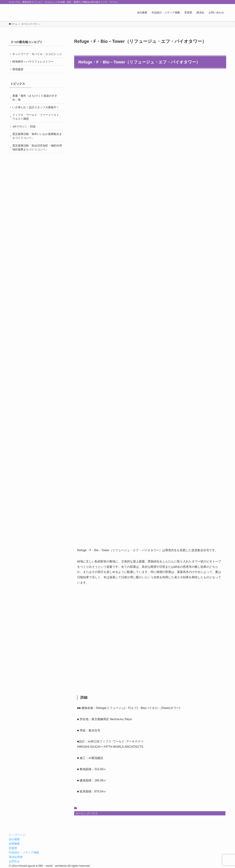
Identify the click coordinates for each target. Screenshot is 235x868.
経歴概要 (14, 844)
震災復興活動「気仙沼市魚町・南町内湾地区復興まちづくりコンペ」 (36, 156)
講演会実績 (16, 857)
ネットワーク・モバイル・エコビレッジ (36, 56)
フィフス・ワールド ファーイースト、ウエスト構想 (35, 124)
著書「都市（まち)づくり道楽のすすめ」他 (36, 104)
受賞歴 (13, 848)
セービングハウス (87, 813)
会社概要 (14, 839)
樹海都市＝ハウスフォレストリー (34, 66)
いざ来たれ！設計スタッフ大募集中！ (36, 114)
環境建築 (19, 74)
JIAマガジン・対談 (25, 134)
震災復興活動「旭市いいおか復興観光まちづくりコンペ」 (36, 144)
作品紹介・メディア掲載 (24, 852)
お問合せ (14, 861)
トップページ (17, 835)
